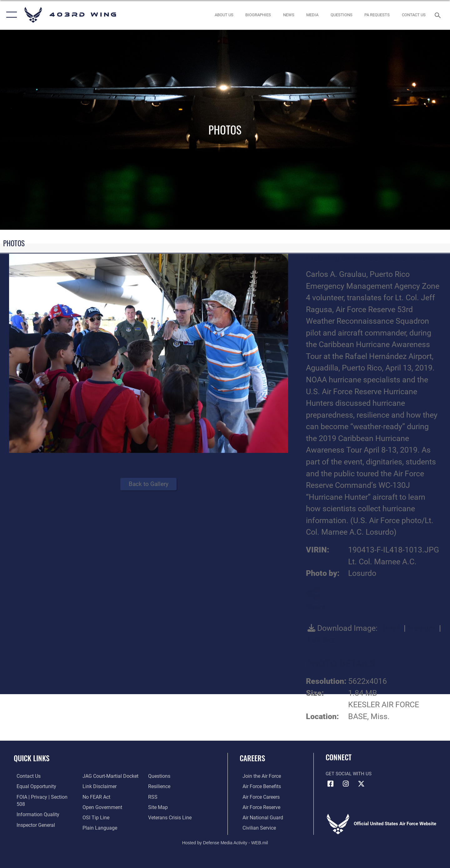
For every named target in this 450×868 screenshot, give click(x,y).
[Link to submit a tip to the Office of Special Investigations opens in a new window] (94, 807)
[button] (10, 15)
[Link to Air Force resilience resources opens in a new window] (160, 776)
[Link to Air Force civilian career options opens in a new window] (256, 827)
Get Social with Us (349, 774)
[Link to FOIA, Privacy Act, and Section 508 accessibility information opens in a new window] (42, 797)
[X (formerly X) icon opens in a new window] (361, 784)
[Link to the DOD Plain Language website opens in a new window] (97, 817)
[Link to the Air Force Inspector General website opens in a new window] (32, 817)
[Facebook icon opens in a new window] (330, 784)
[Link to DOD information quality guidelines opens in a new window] (34, 807)
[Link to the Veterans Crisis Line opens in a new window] (170, 807)
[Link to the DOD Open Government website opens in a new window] (100, 797)
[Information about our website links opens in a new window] (98, 776)
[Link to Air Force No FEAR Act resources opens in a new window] (95, 786)
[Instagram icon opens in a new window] (346, 784)
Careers (252, 758)
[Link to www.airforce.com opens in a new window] (258, 776)
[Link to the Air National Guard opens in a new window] (259, 817)
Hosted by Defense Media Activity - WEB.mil (225, 842)
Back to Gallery (149, 484)
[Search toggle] (439, 15)
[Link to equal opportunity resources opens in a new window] (32, 786)
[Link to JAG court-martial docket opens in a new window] (41, 827)
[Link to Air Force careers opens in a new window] (258, 797)
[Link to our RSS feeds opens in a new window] (153, 786)
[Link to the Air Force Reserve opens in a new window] (258, 807)
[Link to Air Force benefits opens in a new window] (258, 786)
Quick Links (32, 758)
